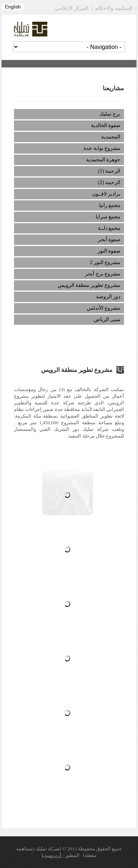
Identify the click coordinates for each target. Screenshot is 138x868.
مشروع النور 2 (105, 262)
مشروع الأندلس (104, 308)
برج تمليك (110, 114)
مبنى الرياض (107, 319)
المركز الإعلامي (72, 8)
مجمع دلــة (109, 228)
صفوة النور (109, 251)
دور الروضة (108, 297)
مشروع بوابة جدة (102, 148)
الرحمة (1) (109, 171)
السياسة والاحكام (114, 8)
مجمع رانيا (110, 205)
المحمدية (111, 137)
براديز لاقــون (106, 194)
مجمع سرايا (108, 217)
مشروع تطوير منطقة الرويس (89, 285)
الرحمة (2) (109, 182)
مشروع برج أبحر (103, 274)
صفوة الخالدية (106, 125)
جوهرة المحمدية (103, 160)
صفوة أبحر (109, 240)
